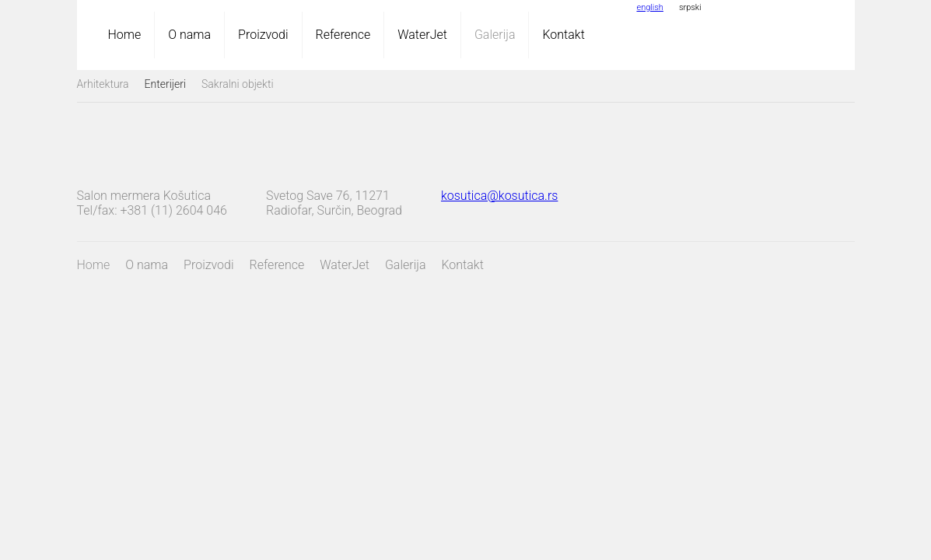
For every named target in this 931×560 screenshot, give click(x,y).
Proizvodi (263, 35)
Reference (343, 35)
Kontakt (563, 35)
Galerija (495, 35)
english (650, 7)
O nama (189, 35)
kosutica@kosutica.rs (499, 196)
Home (125, 35)
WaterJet (422, 35)
